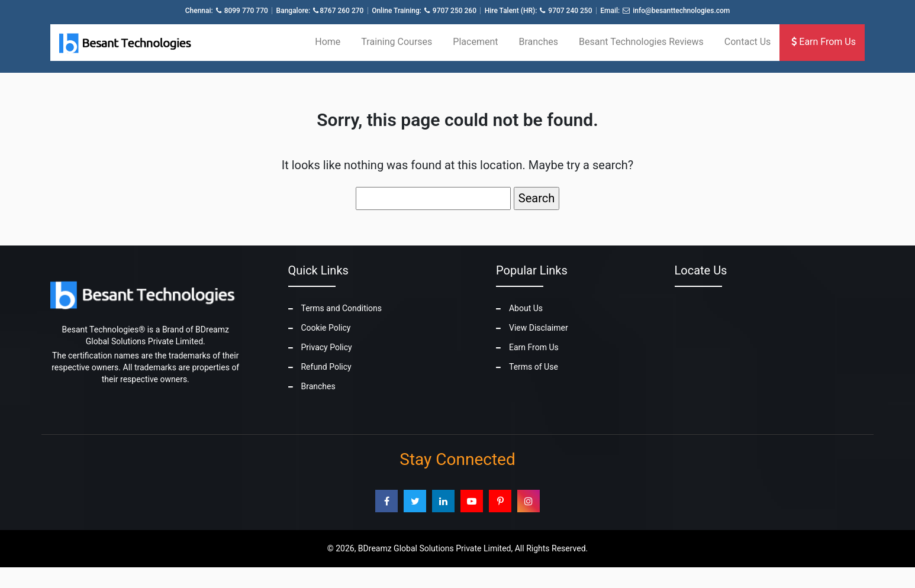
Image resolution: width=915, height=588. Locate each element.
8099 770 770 (246, 11)
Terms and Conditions (341, 308)
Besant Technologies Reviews (641, 42)
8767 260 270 (341, 11)
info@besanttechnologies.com (681, 11)
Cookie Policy (326, 328)
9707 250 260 (455, 11)
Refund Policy (326, 367)
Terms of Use (534, 367)
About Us (526, 308)
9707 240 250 (570, 11)
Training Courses (397, 42)
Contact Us (748, 42)
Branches (538, 42)
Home (328, 42)
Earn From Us (824, 42)
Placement (475, 42)
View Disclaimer (539, 328)
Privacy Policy (326, 347)
